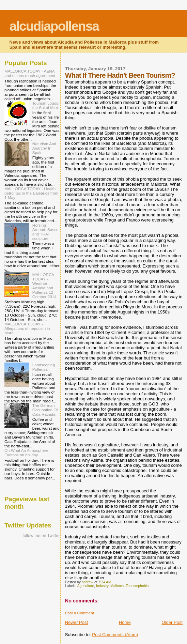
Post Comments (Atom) (115, 635)
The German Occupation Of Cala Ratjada (45, 410)
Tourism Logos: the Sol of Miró (46, 105)
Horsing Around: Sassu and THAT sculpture (45, 232)
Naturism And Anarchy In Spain (44, 148)
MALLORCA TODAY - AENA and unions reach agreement (30, 73)
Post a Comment (80, 613)
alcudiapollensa (54, 26)
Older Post (172, 622)
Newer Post (76, 622)
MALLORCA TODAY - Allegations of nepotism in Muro (27, 328)
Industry (102, 586)
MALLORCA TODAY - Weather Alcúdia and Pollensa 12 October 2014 (44, 286)
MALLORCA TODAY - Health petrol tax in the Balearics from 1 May (31, 193)
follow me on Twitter (41, 536)
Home (125, 622)
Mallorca (117, 586)
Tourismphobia (137, 586)
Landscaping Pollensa (44, 367)
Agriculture (86, 586)
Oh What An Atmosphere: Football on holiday (27, 453)
